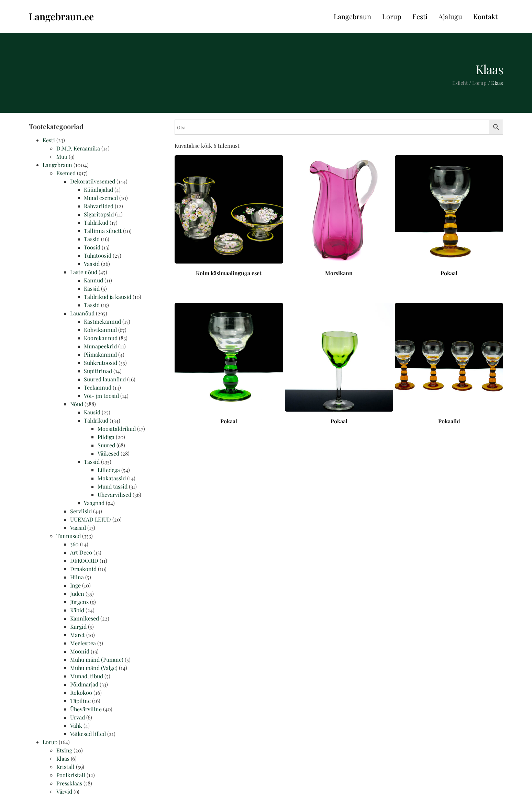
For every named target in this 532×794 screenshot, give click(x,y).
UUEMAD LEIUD (91, 519)
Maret (77, 635)
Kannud (93, 280)
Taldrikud (96, 222)
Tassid (92, 239)
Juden (77, 594)
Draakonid (83, 569)
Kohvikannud (100, 330)
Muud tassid (113, 486)
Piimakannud (100, 354)
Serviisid (81, 511)
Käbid (77, 610)
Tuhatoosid (98, 255)
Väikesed (108, 453)
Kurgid (78, 627)
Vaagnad (94, 503)
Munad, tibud (87, 676)
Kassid (92, 288)
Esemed (66, 173)
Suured (106, 445)
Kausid (92, 412)
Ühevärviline (86, 709)
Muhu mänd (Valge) (94, 668)
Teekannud (98, 387)
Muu (62, 156)
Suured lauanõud (105, 379)
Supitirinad (98, 371)
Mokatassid (112, 478)
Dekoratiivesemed (93, 181)
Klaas (63, 758)
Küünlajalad (98, 189)
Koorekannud (101, 338)
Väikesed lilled (88, 734)
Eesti (420, 16)
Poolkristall (71, 775)
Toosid (92, 247)
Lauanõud (82, 313)
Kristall (65, 767)
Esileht (460, 83)
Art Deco (81, 552)
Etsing (64, 750)
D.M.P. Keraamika (78, 148)
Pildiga (106, 437)
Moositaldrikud (117, 429)
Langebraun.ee (61, 16)
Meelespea (83, 643)
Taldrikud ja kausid (108, 297)
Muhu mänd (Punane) (97, 659)
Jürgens (79, 602)
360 (74, 544)
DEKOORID (84, 561)
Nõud (77, 404)
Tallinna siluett (103, 231)
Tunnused (69, 536)
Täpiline (80, 701)
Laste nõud (84, 272)
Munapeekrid (100, 346)
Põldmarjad (84, 684)
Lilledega (109, 470)
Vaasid (92, 264)
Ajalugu (450, 16)
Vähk (76, 725)
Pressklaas (69, 783)
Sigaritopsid (99, 214)
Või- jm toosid (101, 396)
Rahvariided (99, 206)
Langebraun (352, 16)
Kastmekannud (102, 321)
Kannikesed (85, 618)
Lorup (392, 16)
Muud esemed (101, 198)
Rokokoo (81, 692)
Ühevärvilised (114, 495)
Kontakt (485, 16)
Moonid (80, 651)
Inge (75, 585)
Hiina (77, 577)
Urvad (77, 717)
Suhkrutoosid (101, 363)
